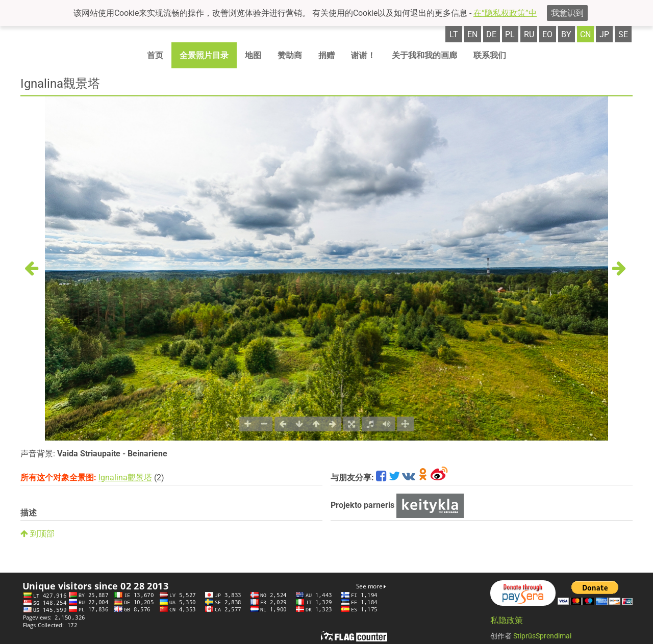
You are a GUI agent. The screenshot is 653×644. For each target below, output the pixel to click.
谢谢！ (363, 55)
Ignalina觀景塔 (125, 478)
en (472, 34)
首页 (155, 55)
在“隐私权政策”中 (505, 13)
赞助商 (290, 55)
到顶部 (37, 534)
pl (510, 34)
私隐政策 (507, 620)
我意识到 (567, 13)
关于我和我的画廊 (424, 55)
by (566, 34)
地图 (253, 55)
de (491, 34)
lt (454, 34)
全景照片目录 (204, 55)
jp (604, 34)
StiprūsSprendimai (542, 636)
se (623, 34)
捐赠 (326, 55)
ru (529, 34)
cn (585, 34)
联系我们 (490, 55)
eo (547, 34)
